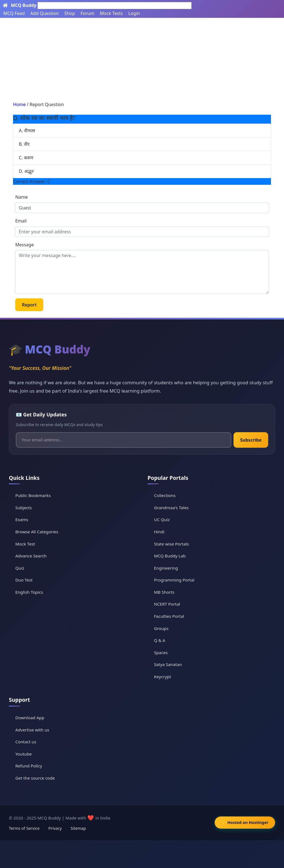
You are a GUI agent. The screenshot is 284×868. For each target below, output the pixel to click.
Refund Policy (29, 766)
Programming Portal (174, 580)
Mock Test (25, 544)
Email (21, 221)
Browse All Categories (37, 532)
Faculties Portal (169, 616)
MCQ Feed (14, 13)
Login (134, 13)
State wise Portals (171, 544)
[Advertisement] (142, 60)
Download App (30, 718)
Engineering (166, 568)
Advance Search (31, 556)
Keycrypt (163, 677)
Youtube (23, 754)
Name (21, 197)
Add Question (45, 13)
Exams (22, 519)
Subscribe (251, 440)
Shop (70, 13)
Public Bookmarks (33, 495)
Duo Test (24, 580)
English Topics (29, 592)
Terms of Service (24, 828)
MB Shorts (164, 592)
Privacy (55, 828)
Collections (165, 495)
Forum (87, 13)
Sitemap (78, 828)
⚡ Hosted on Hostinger (245, 822)
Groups (161, 628)
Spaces (161, 652)
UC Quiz (162, 519)
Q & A (160, 640)
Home (19, 104)
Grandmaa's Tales (171, 508)
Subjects (24, 508)
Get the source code (35, 778)
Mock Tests (111, 13)
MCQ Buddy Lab (170, 556)
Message (25, 245)
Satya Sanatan (168, 664)
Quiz (20, 568)
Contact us (26, 742)
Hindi (159, 532)
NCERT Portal (167, 604)
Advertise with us (32, 730)
